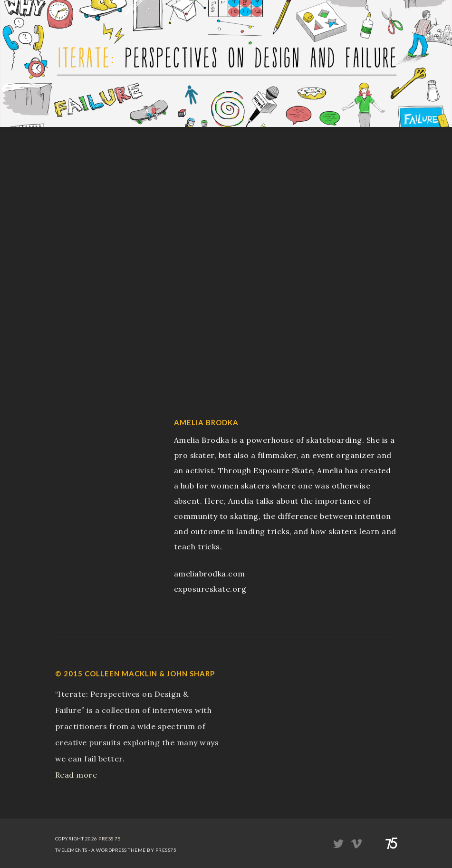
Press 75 (110, 839)
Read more (76, 775)
